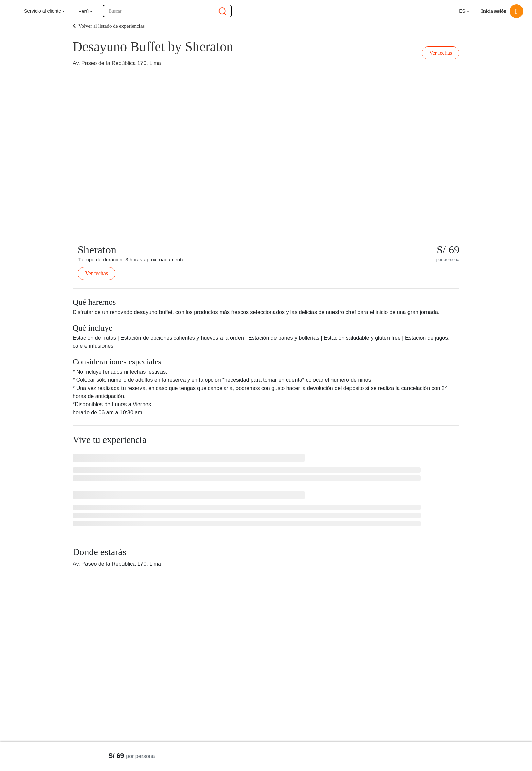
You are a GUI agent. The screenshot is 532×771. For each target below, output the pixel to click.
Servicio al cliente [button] (43, 11)
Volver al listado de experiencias (109, 26)
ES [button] (460, 11)
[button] (86, 11)
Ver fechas (441, 53)
